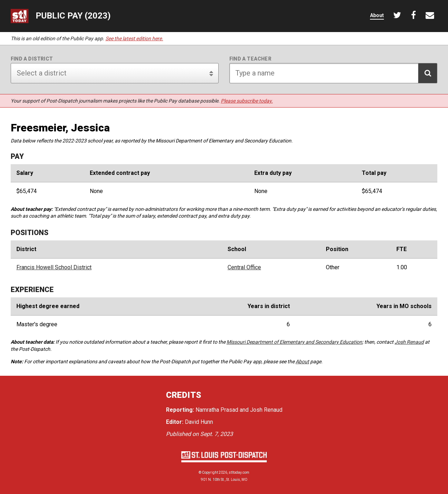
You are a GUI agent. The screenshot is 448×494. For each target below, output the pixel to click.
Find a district (32, 59)
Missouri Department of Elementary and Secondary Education (294, 342)
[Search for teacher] (333, 73)
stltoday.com (239, 472)
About (302, 362)
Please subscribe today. (247, 101)
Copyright (210, 472)
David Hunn (199, 422)
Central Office (244, 267)
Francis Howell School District (54, 267)
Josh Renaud (409, 342)
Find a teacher (250, 59)
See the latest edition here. (134, 38)
